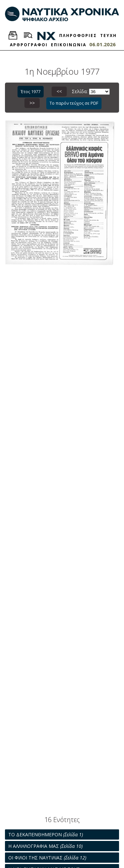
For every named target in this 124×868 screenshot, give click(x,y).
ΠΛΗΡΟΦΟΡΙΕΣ (78, 36)
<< (59, 91)
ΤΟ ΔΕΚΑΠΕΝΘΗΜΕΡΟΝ (46, 834)
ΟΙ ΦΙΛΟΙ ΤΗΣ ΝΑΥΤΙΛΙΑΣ (47, 858)
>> (32, 103)
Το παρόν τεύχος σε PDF (74, 103)
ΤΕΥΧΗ (108, 36)
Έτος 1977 (31, 91)
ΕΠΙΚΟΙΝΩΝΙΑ (69, 45)
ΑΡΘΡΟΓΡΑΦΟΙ (29, 45)
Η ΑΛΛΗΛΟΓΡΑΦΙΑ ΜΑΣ (45, 846)
